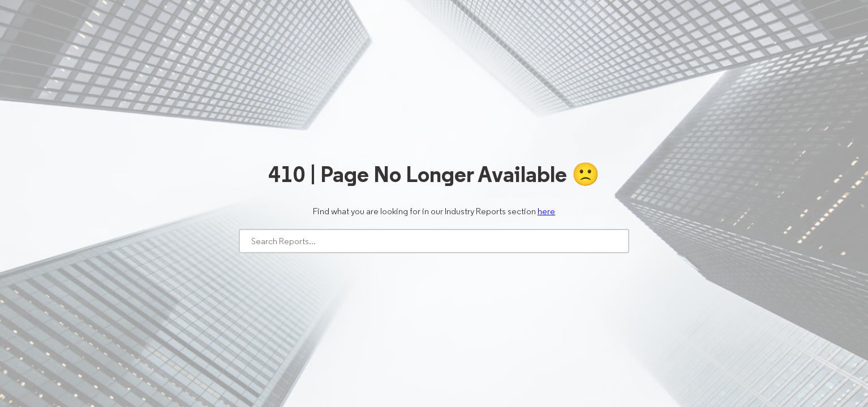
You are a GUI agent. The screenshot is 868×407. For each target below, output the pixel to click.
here (546, 211)
